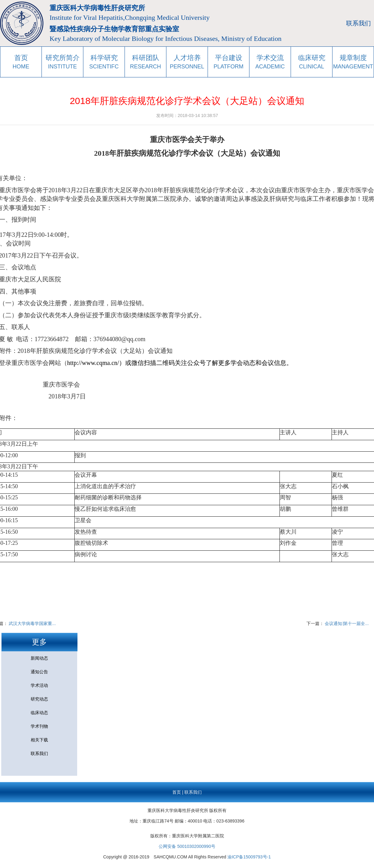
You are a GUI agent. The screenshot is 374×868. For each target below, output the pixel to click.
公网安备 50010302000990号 (187, 846)
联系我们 (359, 23)
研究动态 (39, 699)
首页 (177, 792)
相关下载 (39, 740)
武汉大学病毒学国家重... (32, 623)
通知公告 (39, 672)
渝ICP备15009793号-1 (249, 857)
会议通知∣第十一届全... (347, 623)
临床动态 (39, 713)
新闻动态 (39, 658)
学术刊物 (39, 726)
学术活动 (39, 685)
